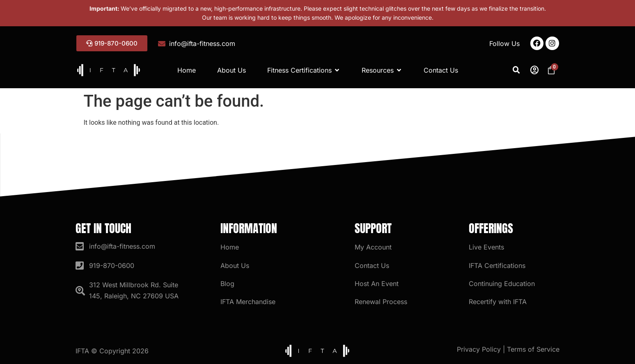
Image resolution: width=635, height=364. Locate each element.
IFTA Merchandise (248, 302)
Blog (227, 284)
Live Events (486, 247)
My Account (373, 247)
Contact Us (372, 266)
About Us (235, 266)
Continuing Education (502, 284)
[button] (516, 70)
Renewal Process (381, 302)
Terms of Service (533, 349)
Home (230, 247)
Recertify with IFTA (498, 302)
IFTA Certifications (497, 266)
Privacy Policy (479, 349)
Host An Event (377, 284)
